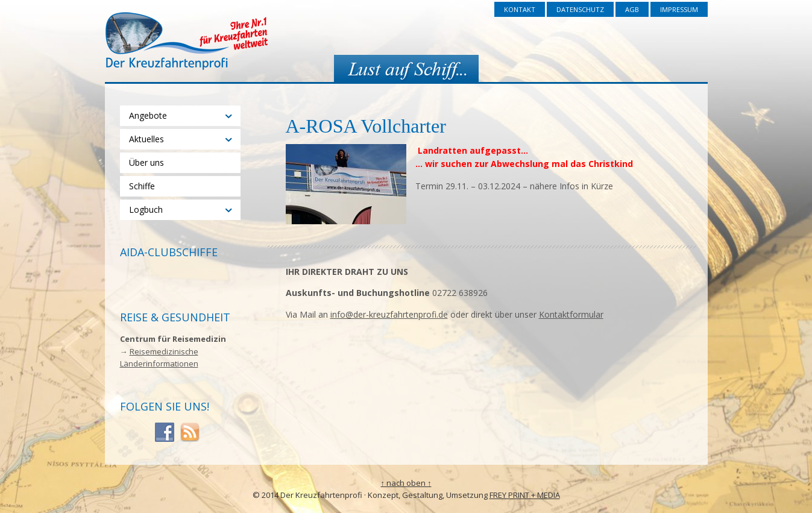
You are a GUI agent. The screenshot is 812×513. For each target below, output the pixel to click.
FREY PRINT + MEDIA (525, 495)
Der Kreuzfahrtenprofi (186, 41)
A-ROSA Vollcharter (366, 126)
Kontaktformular (571, 314)
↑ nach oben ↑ (406, 483)
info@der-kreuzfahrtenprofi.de (389, 314)
